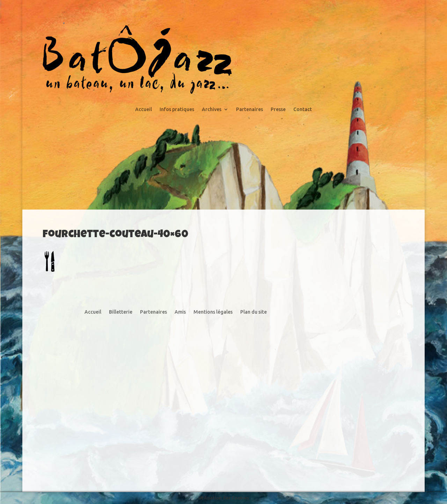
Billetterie (121, 312)
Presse (278, 109)
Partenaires (250, 109)
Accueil (144, 109)
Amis (180, 312)
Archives (212, 109)
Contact (303, 109)
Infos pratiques (177, 109)
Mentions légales (213, 312)
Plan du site (254, 312)
